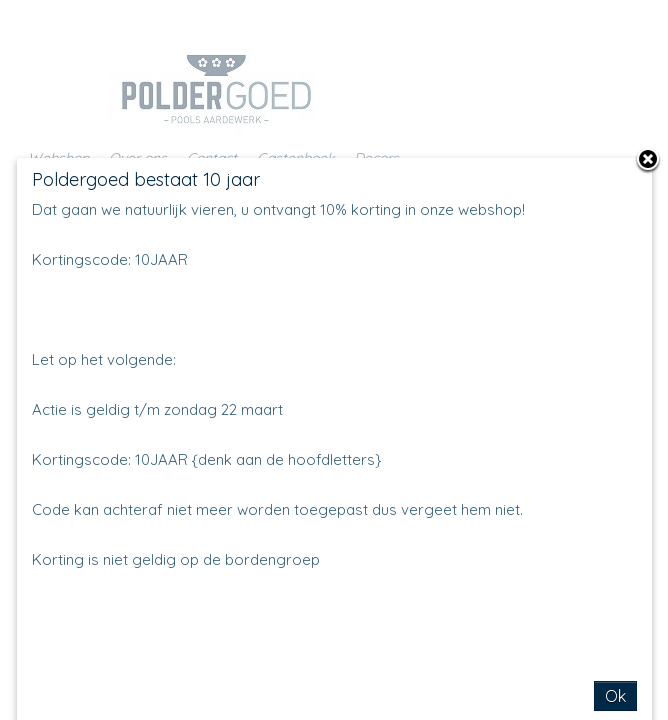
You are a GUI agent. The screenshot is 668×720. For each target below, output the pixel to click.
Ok (615, 696)
